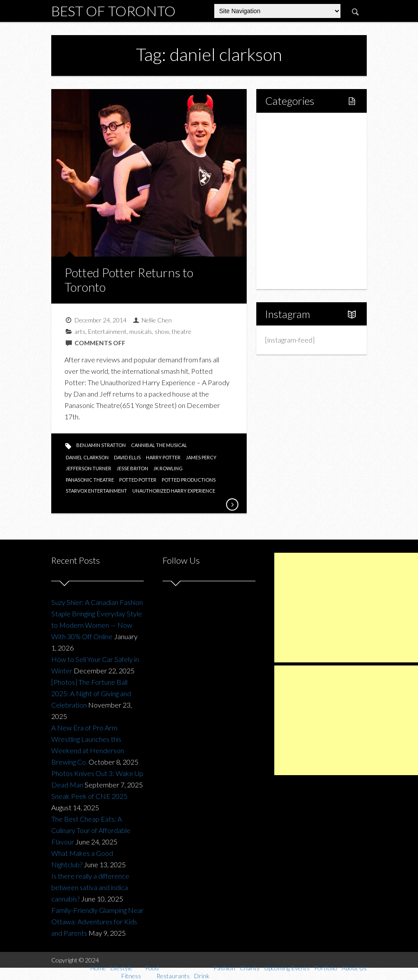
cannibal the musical (159, 445)
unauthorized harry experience (174, 491)
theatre (182, 331)
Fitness (294, 156)
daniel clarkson (87, 457)
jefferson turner (89, 468)
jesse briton (132, 468)
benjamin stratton (101, 445)
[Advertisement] (346, 608)
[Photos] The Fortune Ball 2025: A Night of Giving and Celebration (91, 693)
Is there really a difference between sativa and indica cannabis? (90, 887)
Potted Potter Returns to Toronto (129, 280)
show (162, 331)
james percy (201, 457)
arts (80, 331)
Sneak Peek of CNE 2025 (89, 796)
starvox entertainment (96, 491)
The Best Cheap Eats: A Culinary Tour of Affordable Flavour (91, 830)
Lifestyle (288, 141)
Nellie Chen (157, 320)
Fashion (286, 216)
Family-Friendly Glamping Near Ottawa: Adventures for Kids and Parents (97, 921)
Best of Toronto (113, 11)
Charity (286, 231)
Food (283, 171)
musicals (141, 331)
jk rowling (168, 468)
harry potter (163, 457)
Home (284, 126)
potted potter (138, 480)
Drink (292, 201)
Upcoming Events (301, 245)
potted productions (189, 480)
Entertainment (107, 331)
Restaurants (302, 186)
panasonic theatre (90, 480)
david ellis (127, 457)
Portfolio (288, 260)
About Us (289, 275)
